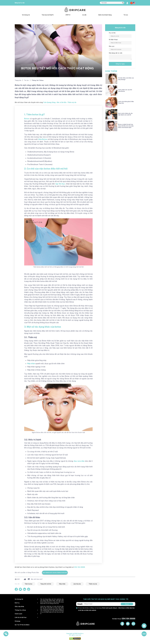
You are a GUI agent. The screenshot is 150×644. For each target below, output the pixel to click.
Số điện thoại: (113, 40)
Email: (80, 604)
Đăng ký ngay (120, 64)
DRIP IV (68, 15)
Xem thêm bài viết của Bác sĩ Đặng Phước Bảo (55, 573)
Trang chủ (18, 80)
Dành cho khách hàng (105, 15)
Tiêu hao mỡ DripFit (48, 15)
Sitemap (18, 621)
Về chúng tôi (26, 15)
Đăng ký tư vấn (20, 3)
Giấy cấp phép (19, 606)
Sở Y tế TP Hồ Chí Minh (22, 625)
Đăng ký (127, 604)
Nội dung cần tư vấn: (116, 53)
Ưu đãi (84, 15)
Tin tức (126, 15)
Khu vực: (112, 46)
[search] (123, 3)
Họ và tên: (112, 33)
